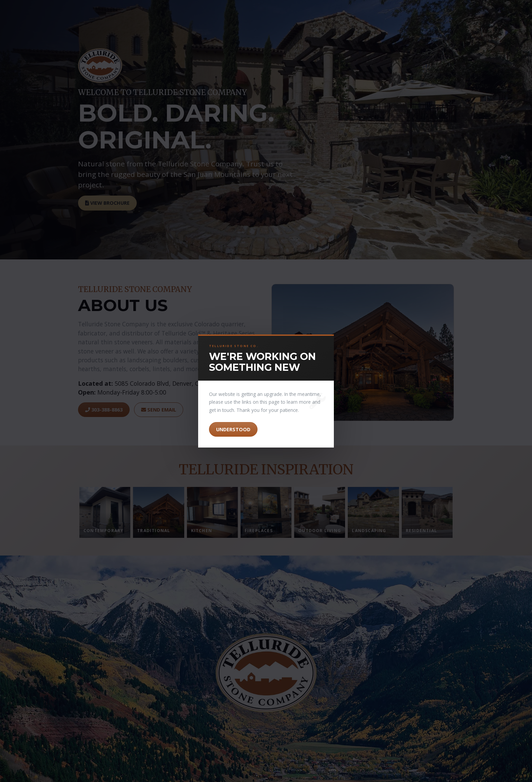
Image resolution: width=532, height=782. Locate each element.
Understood (233, 429)
